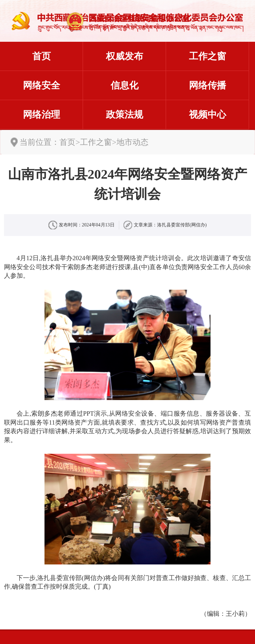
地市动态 (132, 142)
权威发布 (125, 56)
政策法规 (125, 115)
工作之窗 (208, 56)
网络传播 (208, 85)
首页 (42, 56)
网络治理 (42, 115)
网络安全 (42, 85)
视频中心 (208, 115)
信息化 (125, 85)
